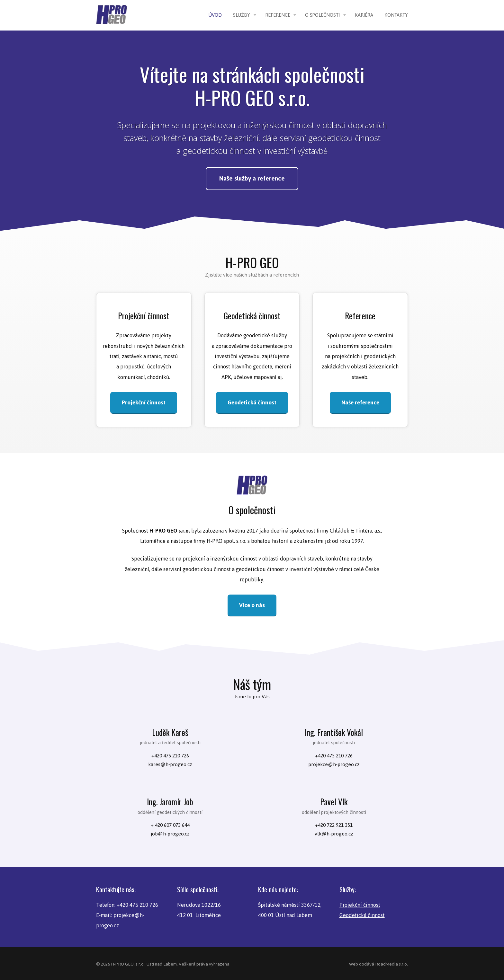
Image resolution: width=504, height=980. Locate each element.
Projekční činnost (360, 904)
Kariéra (364, 15)
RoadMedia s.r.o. (392, 963)
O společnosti (322, 15)
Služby (242, 15)
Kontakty (396, 15)
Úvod (215, 15)
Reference (278, 15)
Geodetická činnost (362, 914)
